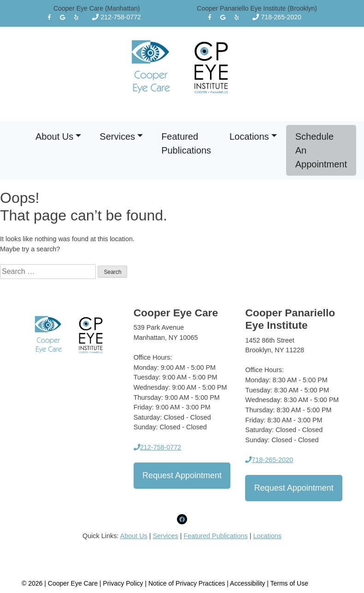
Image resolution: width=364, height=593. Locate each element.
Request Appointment (182, 475)
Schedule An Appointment (321, 150)
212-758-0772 (117, 17)
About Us (54, 136)
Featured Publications (186, 143)
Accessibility (247, 583)
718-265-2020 (277, 17)
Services (117, 136)
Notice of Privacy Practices (187, 583)
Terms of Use (289, 583)
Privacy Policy (124, 583)
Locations (249, 136)
